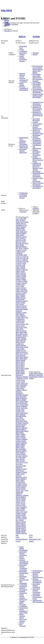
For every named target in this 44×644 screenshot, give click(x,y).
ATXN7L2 (19, 240)
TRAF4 (18, 497)
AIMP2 (26, 222)
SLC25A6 (19, 466)
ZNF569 (18, 528)
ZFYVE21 (19, 518)
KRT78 (18, 369)
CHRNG (18, 280)
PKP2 (25, 421)
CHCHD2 (23, 278)
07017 (31, 537)
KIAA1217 (24, 352)
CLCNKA (19, 281)
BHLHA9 (19, 247)
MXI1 (26, 402)
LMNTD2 (23, 387)
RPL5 (17, 449)
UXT (22, 512)
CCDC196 (19, 262)
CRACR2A (23, 290)
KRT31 (22, 37)
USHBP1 (23, 509)
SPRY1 (18, 481)
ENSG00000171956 (35, 539)
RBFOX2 (24, 443)
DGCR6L (22, 294)
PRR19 (26, 431)
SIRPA (18, 461)
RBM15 (18, 444)
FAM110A (24, 308)
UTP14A (22, 510)
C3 (22, 250)
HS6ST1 (18, 339)
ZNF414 (18, 525)
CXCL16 (18, 293)
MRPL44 (24, 398)
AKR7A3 (23, 224)
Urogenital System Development (38, 103)
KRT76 (18, 367)
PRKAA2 (19, 428)
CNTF (23, 285)
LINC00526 (23, 385)
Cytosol (22, 50)
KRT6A (18, 360)
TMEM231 (19, 495)
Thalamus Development (36, 138)
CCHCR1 (19, 265)
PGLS (17, 418)
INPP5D (18, 346)
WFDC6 (18, 515)
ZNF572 (23, 528)
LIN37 (18, 385)
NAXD (22, 405)
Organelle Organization (23, 592)
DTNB (18, 299)
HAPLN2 (18, 331)
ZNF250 (23, 523)
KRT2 (21, 357)
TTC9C (18, 504)
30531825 (23, 212)
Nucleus (35, 54)
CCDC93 (18, 263)
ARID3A (18, 234)
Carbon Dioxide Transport (22, 596)
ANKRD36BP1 (20, 229)
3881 (17, 535)
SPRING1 (23, 479)
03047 (18, 537)
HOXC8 (23, 337)
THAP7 (18, 490)
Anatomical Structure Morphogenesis (37, 127)
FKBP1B (23, 316)
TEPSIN (23, 487)
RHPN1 (18, 448)
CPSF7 (18, 290)
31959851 (35, 208)
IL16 (22, 344)
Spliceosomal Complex (23, 600)
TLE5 (27, 490)
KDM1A (18, 352)
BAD (24, 242)
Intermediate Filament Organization (23, 151)
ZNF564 (23, 527)
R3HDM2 (24, 439)
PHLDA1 (18, 420)
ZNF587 (18, 530)
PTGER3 (23, 438)
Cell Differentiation (37, 148)
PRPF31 (23, 430)
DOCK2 (23, 298)
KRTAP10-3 (33, 375)
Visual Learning (37, 124)
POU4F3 (24, 425)
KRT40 (41, 374)
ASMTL (22, 235)
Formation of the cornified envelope (23, 196)
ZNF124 (18, 522)
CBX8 (25, 255)
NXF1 (23, 410)
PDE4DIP (22, 415)
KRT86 (22, 374)
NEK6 (26, 405)
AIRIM (18, 224)
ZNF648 (23, 530)
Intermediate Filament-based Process (24, 573)
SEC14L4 (19, 456)
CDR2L (18, 271)
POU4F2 (18, 425)
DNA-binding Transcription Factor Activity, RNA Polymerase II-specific (38, 78)
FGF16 (18, 316)
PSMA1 (18, 434)
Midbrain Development (36, 151)
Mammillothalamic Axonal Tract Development (38, 175)
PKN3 (22, 421)
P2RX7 (18, 413)
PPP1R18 (18, 426)
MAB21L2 (19, 392)
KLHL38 (18, 355)
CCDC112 (19, 257)
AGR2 (18, 222)
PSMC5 (18, 436)
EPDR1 (23, 303)
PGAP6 (24, 416)
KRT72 (18, 364)
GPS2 (25, 327)
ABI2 (21, 219)
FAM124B (19, 309)
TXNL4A (18, 505)
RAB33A (18, 441)
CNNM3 (18, 285)
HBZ (25, 332)
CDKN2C (25, 270)
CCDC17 (18, 260)
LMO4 (22, 388)
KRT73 (22, 364)
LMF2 (18, 387)
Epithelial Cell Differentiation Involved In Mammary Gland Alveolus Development (38, 167)
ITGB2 (21, 347)
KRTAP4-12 (19, 375)
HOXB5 (18, 337)
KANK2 (18, 350)
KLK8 (23, 355)
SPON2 (18, 479)
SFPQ (20, 458)
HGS (26, 334)
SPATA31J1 (19, 477)
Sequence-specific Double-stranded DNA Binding (38, 96)
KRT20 (26, 357)
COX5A (18, 288)
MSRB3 (24, 400)
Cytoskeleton (23, 51)
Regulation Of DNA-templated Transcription (37, 109)
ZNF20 (18, 523)
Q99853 (31, 541)
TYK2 (23, 505)
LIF (27, 383)
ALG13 (25, 225)
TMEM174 (19, 494)
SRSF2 (22, 481)
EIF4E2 (22, 299)
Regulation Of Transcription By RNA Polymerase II (38, 115)
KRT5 (25, 359)
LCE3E (23, 382)
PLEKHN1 (19, 423)
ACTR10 (22, 220)
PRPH (22, 431)
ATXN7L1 (23, 238)
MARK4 (25, 395)
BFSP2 (22, 245)
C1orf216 (18, 250)
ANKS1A (19, 230)
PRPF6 (18, 431)
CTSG (26, 291)
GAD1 (26, 318)
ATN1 (17, 238)
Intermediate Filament (23, 54)
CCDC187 (25, 260)
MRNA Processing (22, 604)
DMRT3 (18, 298)
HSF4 (17, 341)
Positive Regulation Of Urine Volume (23, 611)
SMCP (25, 469)
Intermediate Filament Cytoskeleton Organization (23, 567)
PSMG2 (23, 436)
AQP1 (23, 230)
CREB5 (18, 291)
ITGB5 (18, 349)
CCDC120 (19, 258)
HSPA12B (22, 341)
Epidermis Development (23, 143)
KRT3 (17, 359)
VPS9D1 (18, 514)
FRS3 (22, 318)
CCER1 (24, 263)
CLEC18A (24, 283)
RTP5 (17, 453)
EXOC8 (22, 304)
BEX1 (27, 243)
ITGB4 (26, 347)
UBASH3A (23, 507)
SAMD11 (22, 453)
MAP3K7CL (19, 393)
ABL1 (18, 220)
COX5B (23, 288)
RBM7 (18, 446)
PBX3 (17, 415)
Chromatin (36, 53)
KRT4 (21, 359)
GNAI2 (23, 324)
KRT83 (22, 372)
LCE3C (23, 380)
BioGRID (7, 31)
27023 (31, 535)
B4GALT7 (19, 242)
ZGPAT (24, 518)
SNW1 (23, 474)
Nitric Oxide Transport (23, 620)
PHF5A (41, 377)
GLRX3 (18, 324)
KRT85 (18, 374)
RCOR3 (22, 446)
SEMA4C (25, 456)
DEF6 (17, 294)
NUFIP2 (18, 410)
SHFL (17, 459)
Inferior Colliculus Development (38, 184)
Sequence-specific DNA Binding (38, 92)
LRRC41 (24, 390)
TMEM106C (19, 492)
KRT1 (17, 357)
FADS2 (18, 308)
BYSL (21, 248)
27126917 (35, 213)
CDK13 (18, 268)
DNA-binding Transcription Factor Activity (37, 86)
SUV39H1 (19, 484)
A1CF (17, 219)
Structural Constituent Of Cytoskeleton (24, 80)
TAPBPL (18, 486)
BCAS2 (22, 243)
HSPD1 (18, 342)
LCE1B (18, 380)
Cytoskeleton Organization (23, 586)
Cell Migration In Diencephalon (38, 187)
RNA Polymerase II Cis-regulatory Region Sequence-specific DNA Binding (38, 69)
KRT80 (18, 370)
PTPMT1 (18, 439)
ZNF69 (23, 532)
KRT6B (23, 360)
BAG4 (18, 243)
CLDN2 (18, 283)
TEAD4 (18, 487)
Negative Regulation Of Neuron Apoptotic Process (38, 159)
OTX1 (23, 411)
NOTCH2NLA (34, 377)
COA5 (18, 286)
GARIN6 (18, 321)
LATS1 (26, 378)
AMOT (18, 227)
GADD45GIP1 (20, 319)
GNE (27, 324)
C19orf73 (26, 248)
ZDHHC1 (19, 517)
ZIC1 (17, 520)
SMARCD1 (19, 467)
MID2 (21, 397)
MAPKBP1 (19, 395)
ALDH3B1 (19, 225)
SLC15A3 (19, 462)
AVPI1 (24, 240)
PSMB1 (23, 434)
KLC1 (22, 354)
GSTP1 (21, 329)
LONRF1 (18, 390)
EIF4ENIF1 (19, 301)
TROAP (18, 499)
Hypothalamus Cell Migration (37, 141)
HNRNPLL (19, 336)
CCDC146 (25, 258)
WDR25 (24, 514)
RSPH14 (24, 451)
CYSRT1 (24, 293)
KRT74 (18, 365)
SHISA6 (22, 459)
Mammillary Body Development (38, 134)
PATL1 (26, 413)
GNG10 (18, 326)
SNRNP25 (19, 472)
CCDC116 (25, 257)
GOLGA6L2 (19, 327)
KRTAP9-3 (20, 378)
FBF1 (17, 314)
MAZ (17, 397)
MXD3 (22, 402)
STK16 (23, 482)
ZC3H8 (23, 515)
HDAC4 (22, 334)
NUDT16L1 (24, 408)
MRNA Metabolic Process (22, 616)
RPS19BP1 (23, 449)
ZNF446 (18, 527)
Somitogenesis (37, 106)
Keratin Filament (22, 57)
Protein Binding (22, 84)
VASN (25, 512)
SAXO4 (18, 454)
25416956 (15, 24)
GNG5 (23, 326)
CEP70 (18, 275)
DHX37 (18, 296)
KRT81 (22, 370)
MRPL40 (18, 398)
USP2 (17, 510)
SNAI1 (22, 471)
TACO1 (24, 484)
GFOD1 (22, 322)
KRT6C (18, 362)
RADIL (24, 441)
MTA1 (18, 402)
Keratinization (24, 193)
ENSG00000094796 (22, 539)
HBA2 (22, 332)
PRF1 (23, 426)
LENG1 (23, 383)
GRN (17, 329)
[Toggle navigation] (1, 16)
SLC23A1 (25, 462)
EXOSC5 (18, 306)
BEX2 (18, 245)
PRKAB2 (24, 428)
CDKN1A (19, 270)
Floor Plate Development (36, 154)
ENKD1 (18, 303)
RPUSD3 (18, 451)
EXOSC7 (24, 306)
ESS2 (17, 304)
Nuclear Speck (24, 608)
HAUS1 (24, 331)
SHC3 (24, 458)
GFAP (17, 322)
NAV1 (18, 405)
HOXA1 (25, 336)
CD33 (17, 266)
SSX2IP (18, 482)
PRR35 (22, 433)
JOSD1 (22, 349)
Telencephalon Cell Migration (37, 144)
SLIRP (24, 466)
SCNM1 (23, 454)
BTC (17, 248)
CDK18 (23, 268)
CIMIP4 (24, 280)
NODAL (18, 406)
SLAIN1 (22, 461)
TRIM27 (31, 378)
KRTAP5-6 (19, 377)
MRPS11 (18, 400)
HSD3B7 (24, 339)
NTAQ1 (18, 408)
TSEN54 (23, 499)
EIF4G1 (25, 301)
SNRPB (24, 472)
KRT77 (22, 367)
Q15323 (18, 541)
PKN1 (18, 421)
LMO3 (18, 388)
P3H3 (22, 413)
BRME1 (24, 247)
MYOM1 (25, 403)
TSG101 (18, 500)
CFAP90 (24, 276)
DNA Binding (37, 83)
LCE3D (18, 382)
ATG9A (24, 237)
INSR (17, 347)
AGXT (22, 222)
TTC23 (23, 502)
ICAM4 (18, 344)
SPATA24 (19, 476)
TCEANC (24, 486)
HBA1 (18, 332)
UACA (18, 507)
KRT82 (18, 372)
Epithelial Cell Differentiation (24, 147)
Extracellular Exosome (23, 60)
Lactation (35, 122)
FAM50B (25, 309)
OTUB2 (18, 411)
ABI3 (25, 219)
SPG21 (25, 477)
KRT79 (22, 369)
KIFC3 (18, 354)
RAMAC (18, 443)
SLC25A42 (19, 464)
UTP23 (18, 512)
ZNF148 (23, 522)
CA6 (25, 250)
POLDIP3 (25, 423)
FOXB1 (36, 37)
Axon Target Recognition (36, 120)
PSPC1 (18, 438)
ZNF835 (18, 533)
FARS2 (24, 313)
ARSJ (17, 235)
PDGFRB (19, 416)
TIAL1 (23, 490)
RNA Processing (22, 625)
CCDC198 (25, 262)
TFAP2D (23, 489)
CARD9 (18, 252)
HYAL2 (23, 342)
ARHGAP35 (23, 232)
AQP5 (18, 232)
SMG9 (18, 471)
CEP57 (18, 273)
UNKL (18, 509)
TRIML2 (23, 497)
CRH (22, 291)
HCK (17, 334)
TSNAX (18, 502)
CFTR (18, 278)
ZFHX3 (24, 517)
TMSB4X (25, 495)
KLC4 (26, 354)
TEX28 (18, 489)
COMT (22, 286)
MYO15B (19, 403)
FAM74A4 (19, 311)
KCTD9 (23, 350)
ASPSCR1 (19, 237)
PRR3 (17, 433)
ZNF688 (18, 532)
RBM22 (23, 444)
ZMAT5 (22, 520)
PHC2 (21, 418)
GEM (23, 321)
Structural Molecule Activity (22, 75)
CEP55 (23, 271)
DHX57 (23, 296)
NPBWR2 (24, 406)
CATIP (23, 252)
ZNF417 (23, 525)
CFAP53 (18, 276)
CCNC (24, 265)
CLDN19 (25, 281)
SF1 (17, 458)
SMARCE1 (19, 469)
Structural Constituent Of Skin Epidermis (24, 88)
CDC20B (22, 266)
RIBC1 (23, 448)
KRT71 (23, 362)
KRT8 (27, 369)
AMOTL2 (23, 227)
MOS (25, 397)
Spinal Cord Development (36, 131)
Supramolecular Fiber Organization (38, 601)
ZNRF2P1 (24, 533)
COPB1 (31, 374)
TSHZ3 (23, 500)
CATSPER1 (19, 253)
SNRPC (18, 474)
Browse (7, 20)
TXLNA (23, 504)
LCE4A (18, 383)
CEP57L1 (23, 273)
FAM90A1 (19, 313)
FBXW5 (22, 314)
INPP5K (23, 346)
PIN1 (23, 420)
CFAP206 (23, 275)
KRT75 (22, 365)
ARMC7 (24, 234)
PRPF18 (18, 430)
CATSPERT (19, 255)
